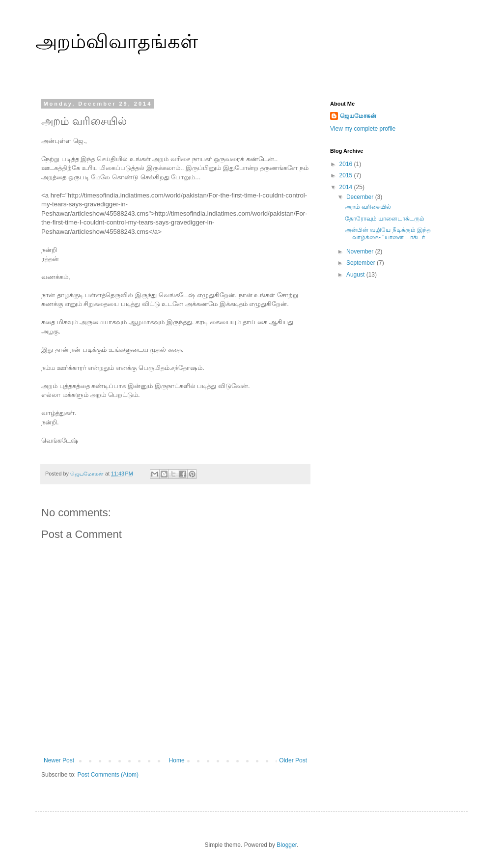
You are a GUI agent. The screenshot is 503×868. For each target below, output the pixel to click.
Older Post (293, 760)
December (361, 197)
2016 (347, 164)
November (361, 252)
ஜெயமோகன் (358, 116)
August (356, 275)
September (362, 263)
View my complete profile (363, 129)
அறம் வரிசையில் (368, 207)
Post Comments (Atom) (108, 775)
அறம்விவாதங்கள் (117, 41)
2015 (347, 175)
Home (177, 760)
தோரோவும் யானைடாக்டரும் (385, 219)
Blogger (287, 845)
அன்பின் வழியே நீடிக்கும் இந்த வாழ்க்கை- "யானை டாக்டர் (388, 233)
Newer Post (59, 760)
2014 (347, 187)
